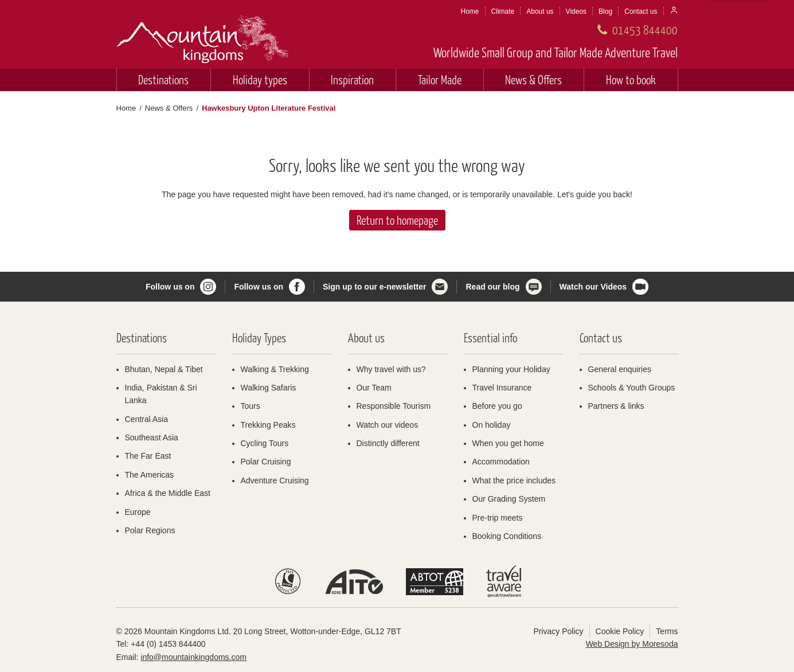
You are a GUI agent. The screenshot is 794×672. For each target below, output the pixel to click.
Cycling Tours (265, 443)
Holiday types (260, 79)
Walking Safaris (269, 388)
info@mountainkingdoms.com (193, 657)
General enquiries (620, 369)
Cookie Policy (620, 631)
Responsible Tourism (394, 406)
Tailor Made (440, 79)
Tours (251, 406)
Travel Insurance (502, 388)
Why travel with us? (391, 369)
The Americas (150, 475)
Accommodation (501, 462)
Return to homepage (397, 220)
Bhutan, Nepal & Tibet (164, 369)
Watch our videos (388, 425)
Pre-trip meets (498, 518)
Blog (605, 11)
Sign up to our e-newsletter (374, 287)
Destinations (163, 79)
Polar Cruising (266, 462)
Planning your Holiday (511, 369)
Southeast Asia (152, 437)
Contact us (641, 11)
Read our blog (492, 287)
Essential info (490, 337)
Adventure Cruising (275, 480)
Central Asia (146, 419)
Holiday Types (259, 337)
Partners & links (616, 406)
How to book (631, 79)
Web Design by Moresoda (632, 644)
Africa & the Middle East (168, 493)
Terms (667, 631)
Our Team (374, 388)
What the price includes (514, 480)
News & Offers (533, 79)
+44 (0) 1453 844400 (168, 644)
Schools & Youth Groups (632, 388)
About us (540, 11)
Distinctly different (388, 443)
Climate (503, 11)
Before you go (497, 406)
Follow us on (170, 287)
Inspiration (352, 79)
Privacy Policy (558, 631)
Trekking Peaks (268, 425)
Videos (576, 11)
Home (470, 11)
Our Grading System (509, 499)
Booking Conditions (507, 536)
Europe (138, 512)
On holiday (492, 425)
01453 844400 (645, 30)
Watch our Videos (593, 287)
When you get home (508, 443)
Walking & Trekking (275, 369)
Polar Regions (150, 530)
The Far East (148, 456)
